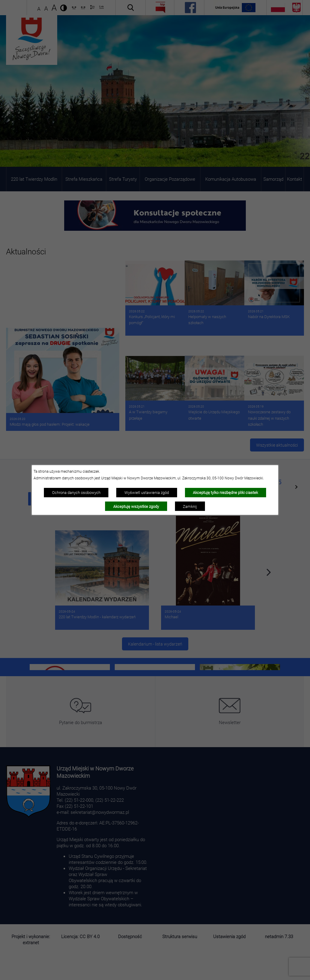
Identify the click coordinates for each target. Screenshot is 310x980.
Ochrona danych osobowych (76, 492)
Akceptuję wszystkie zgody (136, 506)
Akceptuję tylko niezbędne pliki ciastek (225, 492)
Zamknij (190, 506)
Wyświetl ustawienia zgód (147, 492)
